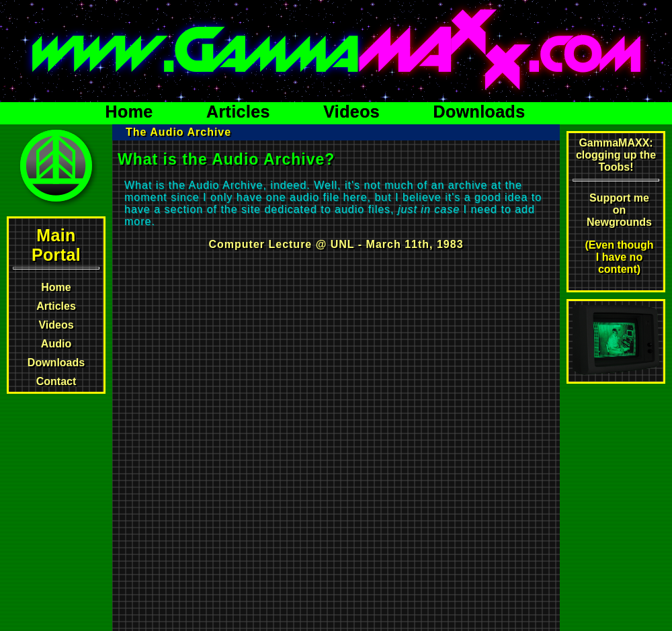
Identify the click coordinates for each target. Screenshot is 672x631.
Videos (354, 112)
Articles (241, 112)
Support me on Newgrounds (619, 210)
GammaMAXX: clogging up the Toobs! (616, 155)
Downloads (479, 112)
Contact (56, 381)
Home (132, 112)
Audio (56, 344)
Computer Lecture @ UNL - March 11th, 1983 (336, 244)
